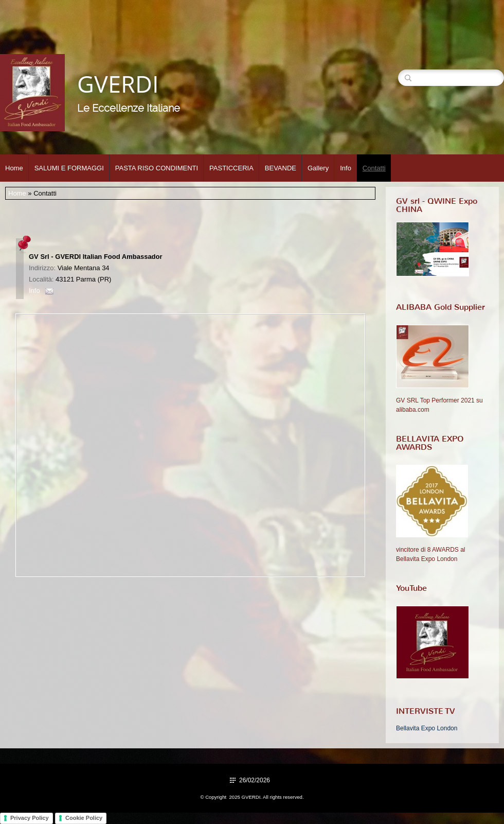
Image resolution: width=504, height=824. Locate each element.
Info (346, 168)
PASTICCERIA (231, 168)
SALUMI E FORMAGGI (69, 168)
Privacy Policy (30, 818)
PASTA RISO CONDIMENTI (157, 168)
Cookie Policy (84, 818)
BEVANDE (281, 168)
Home (14, 168)
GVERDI (118, 84)
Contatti (374, 168)
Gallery (318, 168)
